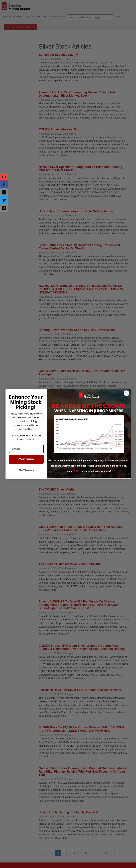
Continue (26, 459)
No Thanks (26, 470)
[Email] (26, 449)
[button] (4, 177)
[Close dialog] (126, 393)
